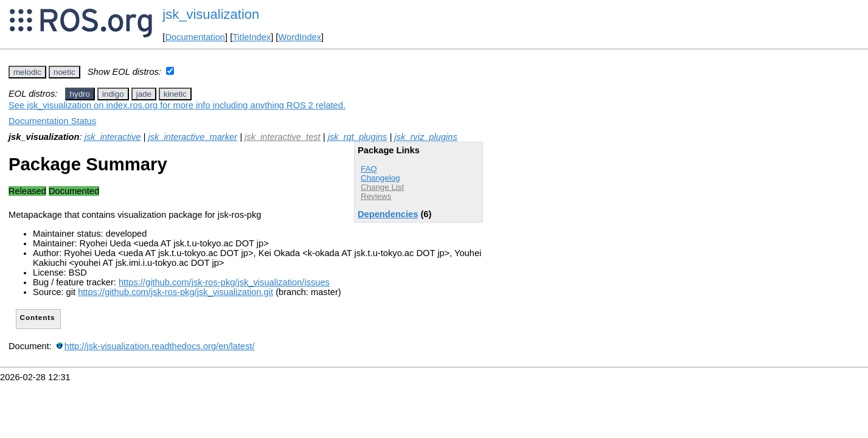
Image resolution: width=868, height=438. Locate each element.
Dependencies (388, 214)
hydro (80, 94)
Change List (382, 187)
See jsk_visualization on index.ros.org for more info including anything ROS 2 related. (177, 105)
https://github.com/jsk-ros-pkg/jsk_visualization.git (175, 292)
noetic (64, 72)
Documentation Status (52, 121)
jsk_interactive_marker (193, 137)
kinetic (175, 94)
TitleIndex (252, 37)
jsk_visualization (211, 14)
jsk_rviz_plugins (425, 137)
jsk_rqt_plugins (358, 137)
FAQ (369, 169)
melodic (27, 72)
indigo (113, 94)
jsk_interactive (113, 137)
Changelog (380, 178)
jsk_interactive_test (283, 137)
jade (144, 94)
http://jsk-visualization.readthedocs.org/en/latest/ (160, 346)
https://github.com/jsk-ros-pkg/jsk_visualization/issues (224, 282)
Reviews (376, 196)
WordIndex (300, 37)
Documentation (195, 37)
